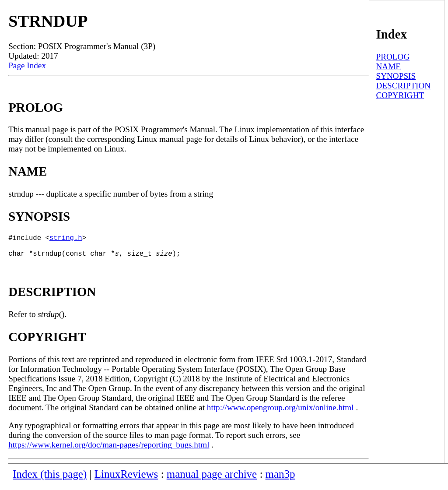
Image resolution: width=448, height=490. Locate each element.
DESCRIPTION (403, 86)
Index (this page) (50, 479)
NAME (388, 66)
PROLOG (393, 57)
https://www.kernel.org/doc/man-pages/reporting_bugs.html (109, 450)
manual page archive (212, 479)
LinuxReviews (126, 479)
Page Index (27, 65)
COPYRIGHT (400, 95)
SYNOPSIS (396, 76)
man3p (280, 479)
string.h (66, 239)
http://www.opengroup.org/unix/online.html (280, 413)
